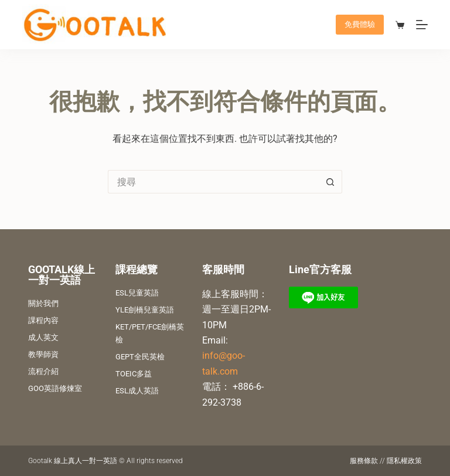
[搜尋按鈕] (330, 182)
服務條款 (364, 461)
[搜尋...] (213, 182)
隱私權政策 (404, 461)
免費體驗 (360, 24)
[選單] (422, 25)
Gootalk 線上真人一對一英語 (73, 461)
